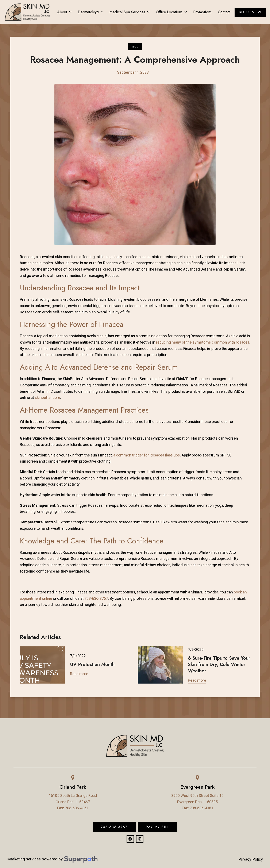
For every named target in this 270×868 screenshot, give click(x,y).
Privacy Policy (251, 859)
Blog (135, 47)
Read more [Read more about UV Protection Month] (79, 674)
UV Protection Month (92, 664)
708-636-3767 (114, 827)
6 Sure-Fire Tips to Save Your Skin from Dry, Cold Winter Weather (219, 664)
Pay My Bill (158, 827)
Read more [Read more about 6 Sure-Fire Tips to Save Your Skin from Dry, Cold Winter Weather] (197, 680)
